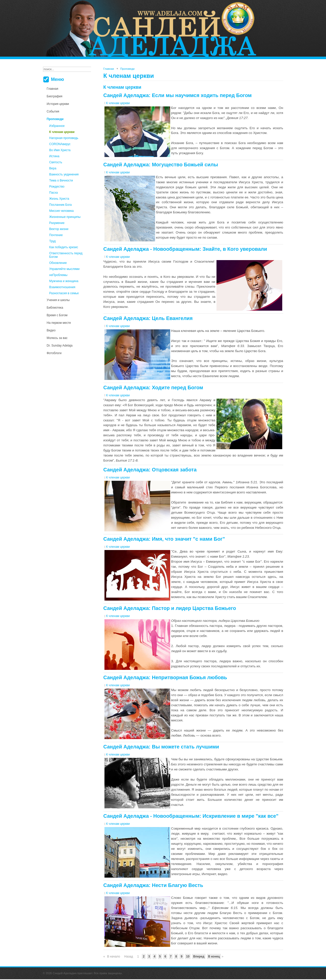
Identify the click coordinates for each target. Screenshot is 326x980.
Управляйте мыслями (64, 269)
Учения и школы (58, 300)
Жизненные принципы (65, 217)
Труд (53, 241)
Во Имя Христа (60, 150)
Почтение (56, 235)
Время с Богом (57, 315)
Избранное (57, 126)
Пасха (54, 193)
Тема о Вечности (61, 180)
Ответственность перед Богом (66, 255)
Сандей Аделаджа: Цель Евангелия (148, 318)
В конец (214, 956)
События (53, 111)
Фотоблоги (54, 353)
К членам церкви (118, 103)
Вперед (199, 956)
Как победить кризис (64, 247)
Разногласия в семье (64, 293)
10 (188, 956)
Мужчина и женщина (64, 281)
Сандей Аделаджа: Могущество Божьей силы (161, 165)
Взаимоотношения (62, 287)
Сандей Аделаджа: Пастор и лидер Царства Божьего (170, 608)
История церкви (58, 104)
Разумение (57, 223)
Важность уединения (64, 174)
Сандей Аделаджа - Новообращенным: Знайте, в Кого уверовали (185, 249)
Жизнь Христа (59, 199)
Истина (54, 156)
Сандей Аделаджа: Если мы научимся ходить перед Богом (178, 95)
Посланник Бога (61, 205)
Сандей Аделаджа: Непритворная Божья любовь (165, 677)
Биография (55, 96)
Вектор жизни (59, 229)
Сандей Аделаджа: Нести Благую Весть (153, 885)
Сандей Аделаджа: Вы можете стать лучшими (161, 747)
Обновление (58, 263)
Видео (51, 330)
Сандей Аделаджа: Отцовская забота (150, 470)
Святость (56, 162)
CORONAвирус (60, 144)
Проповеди (55, 119)
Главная (53, 89)
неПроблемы (58, 275)
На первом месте (59, 323)
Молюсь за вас (57, 338)
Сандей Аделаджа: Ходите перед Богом (153, 388)
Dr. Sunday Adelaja (60, 346)
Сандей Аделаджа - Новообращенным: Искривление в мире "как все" (191, 816)
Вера (53, 168)
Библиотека (55, 308)
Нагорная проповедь (64, 138)
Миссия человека (62, 211)
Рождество (57, 187)
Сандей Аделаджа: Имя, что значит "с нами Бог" (164, 539)
